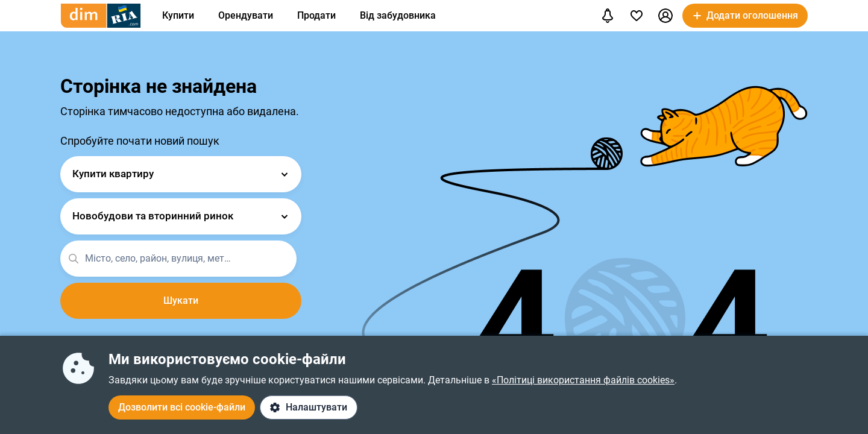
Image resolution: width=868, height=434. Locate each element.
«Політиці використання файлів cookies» (583, 380)
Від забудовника (398, 15)
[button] (665, 16)
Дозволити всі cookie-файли (182, 407)
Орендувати (246, 15)
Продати (316, 15)
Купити (178, 15)
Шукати (181, 300)
